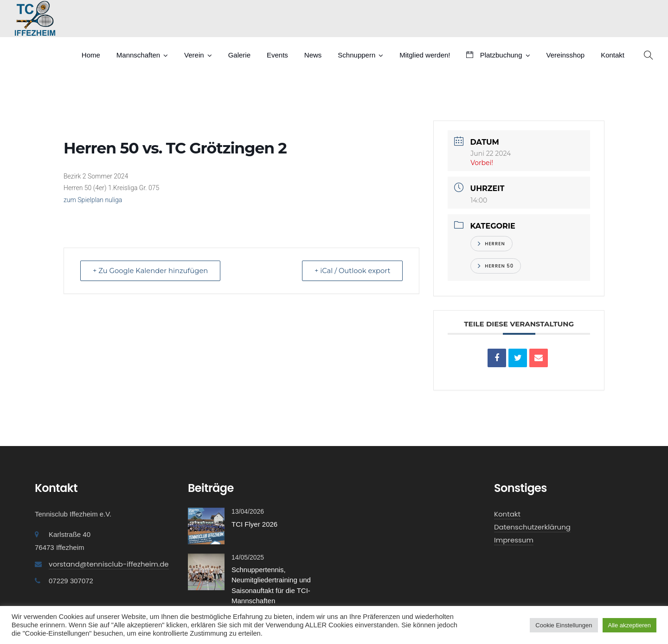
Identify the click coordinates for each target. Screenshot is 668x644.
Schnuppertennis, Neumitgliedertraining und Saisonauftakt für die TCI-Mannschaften (271, 585)
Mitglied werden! (425, 55)
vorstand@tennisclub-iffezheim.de (109, 564)
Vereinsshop (566, 55)
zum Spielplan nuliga (93, 200)
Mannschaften (138, 55)
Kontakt (613, 55)
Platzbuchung (494, 55)
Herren (491, 244)
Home (91, 55)
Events (277, 55)
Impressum (514, 540)
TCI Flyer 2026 (254, 524)
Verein (194, 55)
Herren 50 (496, 266)
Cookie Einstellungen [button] (564, 625)
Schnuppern (356, 55)
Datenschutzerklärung (532, 527)
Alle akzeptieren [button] (630, 625)
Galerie (239, 55)
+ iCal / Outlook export (351, 271)
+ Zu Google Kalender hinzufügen (152, 271)
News (313, 55)
